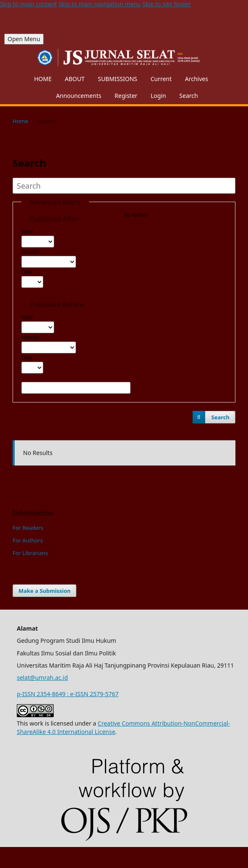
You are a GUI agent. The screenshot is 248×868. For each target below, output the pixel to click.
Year (27, 231)
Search (188, 96)
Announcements (78, 96)
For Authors (28, 540)
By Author (136, 215)
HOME (43, 79)
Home (20, 121)
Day (27, 272)
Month (31, 251)
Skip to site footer (167, 4)
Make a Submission (44, 591)
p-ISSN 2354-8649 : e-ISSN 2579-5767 (68, 694)
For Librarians (30, 553)
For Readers (28, 528)
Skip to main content (29, 4)
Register (126, 96)
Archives (197, 79)
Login (158, 96)
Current (161, 79)
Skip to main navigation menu (99, 4)
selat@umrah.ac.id (42, 677)
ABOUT (75, 79)
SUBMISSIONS (117, 79)
